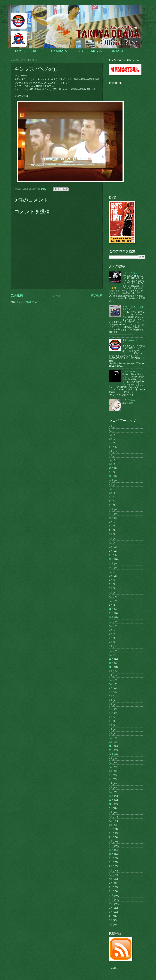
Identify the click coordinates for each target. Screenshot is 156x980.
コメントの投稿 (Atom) (27, 302)
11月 (111, 513)
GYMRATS (59, 51)
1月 (111, 451)
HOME (20, 51)
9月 (111, 472)
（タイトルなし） (131, 273)
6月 (111, 439)
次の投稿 (17, 295)
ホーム (57, 295)
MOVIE (96, 51)
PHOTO (79, 51)
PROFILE (38, 51)
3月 (111, 435)
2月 (111, 447)
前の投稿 (97, 295)
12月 (111, 476)
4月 (111, 443)
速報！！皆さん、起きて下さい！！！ (133, 308)
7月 (111, 489)
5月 (111, 431)
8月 (111, 426)
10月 (111, 468)
